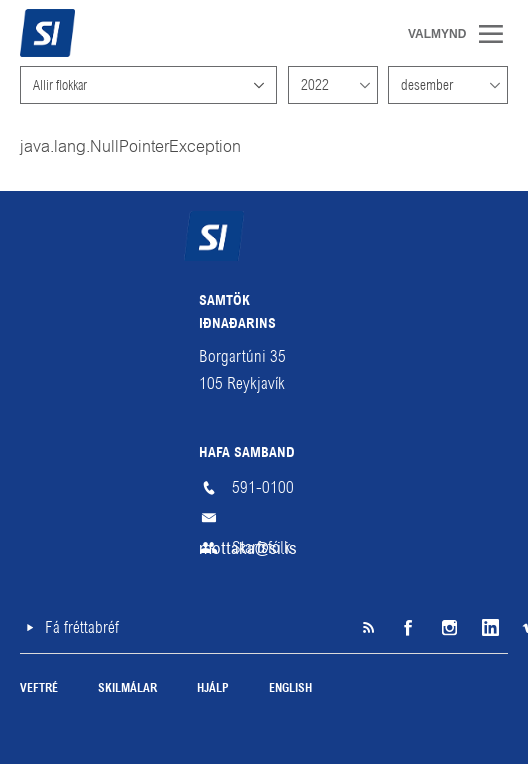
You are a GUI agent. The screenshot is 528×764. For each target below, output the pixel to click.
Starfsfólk (261, 547)
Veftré (39, 689)
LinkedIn (488, 628)
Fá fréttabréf (82, 627)
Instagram (448, 628)
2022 (315, 85)
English (290, 689)
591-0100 (263, 487)
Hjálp (213, 689)
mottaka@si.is (264, 518)
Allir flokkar (60, 85)
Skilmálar (127, 689)
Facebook (408, 628)
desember (427, 85)
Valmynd (498, 34)
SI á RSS (368, 628)
